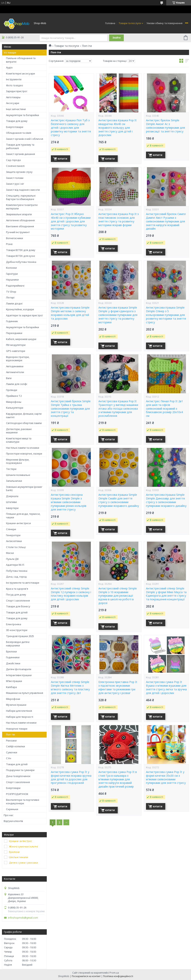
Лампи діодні (14, 303)
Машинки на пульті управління (25, 693)
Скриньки (12, 809)
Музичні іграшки (16, 705)
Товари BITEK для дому (21, 250)
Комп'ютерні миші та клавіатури (19, 440)
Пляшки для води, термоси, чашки (23, 516)
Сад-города (13, 160)
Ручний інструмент (18, 232)
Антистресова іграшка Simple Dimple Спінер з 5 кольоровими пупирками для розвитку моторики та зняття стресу (166, 315)
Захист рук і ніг (15, 184)
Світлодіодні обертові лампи (24, 423)
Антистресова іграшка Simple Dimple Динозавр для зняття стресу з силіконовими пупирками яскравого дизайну (166, 500)
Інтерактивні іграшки (19, 675)
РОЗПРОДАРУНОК (17, 794)
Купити (62, 159)
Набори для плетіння (19, 711)
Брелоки (11, 651)
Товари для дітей (17, 612)
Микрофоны (14, 402)
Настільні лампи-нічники (21, 723)
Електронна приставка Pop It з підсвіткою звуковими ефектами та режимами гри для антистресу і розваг (118, 688)
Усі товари (10, 52)
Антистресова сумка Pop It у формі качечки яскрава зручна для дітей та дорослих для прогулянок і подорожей (71, 778)
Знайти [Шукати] (117, 38)
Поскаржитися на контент (86, 976)
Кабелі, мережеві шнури (21, 339)
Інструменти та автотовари (23, 583)
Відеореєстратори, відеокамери (18, 359)
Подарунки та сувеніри (20, 770)
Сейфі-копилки (15, 746)
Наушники (12, 280)
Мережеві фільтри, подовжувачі (18, 461)
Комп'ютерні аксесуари (20, 73)
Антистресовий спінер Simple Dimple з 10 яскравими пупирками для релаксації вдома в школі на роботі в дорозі (118, 596)
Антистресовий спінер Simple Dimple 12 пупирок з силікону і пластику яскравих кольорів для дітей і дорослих (71, 594)
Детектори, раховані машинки (19, 431)
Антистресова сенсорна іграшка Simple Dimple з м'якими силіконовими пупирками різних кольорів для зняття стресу (69, 502)
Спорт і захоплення (18, 601)
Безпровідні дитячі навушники (18, 644)
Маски (10, 553)
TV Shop (11, 292)
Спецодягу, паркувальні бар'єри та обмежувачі (21, 197)
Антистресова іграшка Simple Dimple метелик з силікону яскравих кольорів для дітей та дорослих (70, 313)
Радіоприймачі (15, 286)
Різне (9, 244)
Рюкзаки (11, 740)
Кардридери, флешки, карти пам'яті (24, 415)
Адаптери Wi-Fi (15, 565)
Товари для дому (17, 121)
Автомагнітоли (15, 372)
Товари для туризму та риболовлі (20, 146)
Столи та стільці (16, 547)
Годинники (13, 657)
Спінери (11, 529)
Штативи (11, 502)
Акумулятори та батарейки (23, 115)
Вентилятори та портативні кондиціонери (23, 802)
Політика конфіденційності (118, 976)
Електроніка (14, 624)
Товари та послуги (130, 23)
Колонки (11, 268)
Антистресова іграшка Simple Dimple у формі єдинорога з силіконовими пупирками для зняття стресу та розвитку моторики (118, 315)
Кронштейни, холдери (20, 309)
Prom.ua (114, 973)
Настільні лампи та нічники (23, 448)
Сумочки (12, 752)
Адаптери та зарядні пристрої (24, 315)
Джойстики (13, 663)
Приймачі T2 (14, 396)
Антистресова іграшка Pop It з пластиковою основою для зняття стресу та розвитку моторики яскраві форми (119, 220)
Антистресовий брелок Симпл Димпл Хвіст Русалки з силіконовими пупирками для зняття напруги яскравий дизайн (166, 221)
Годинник (12, 321)
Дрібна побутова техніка (21, 262)
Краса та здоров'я (17, 589)
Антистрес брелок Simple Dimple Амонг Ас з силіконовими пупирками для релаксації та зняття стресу (165, 126)
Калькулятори (15, 408)
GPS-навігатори (16, 351)
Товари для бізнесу (18, 606)
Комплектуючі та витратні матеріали (22, 207)
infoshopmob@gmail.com (23, 918)
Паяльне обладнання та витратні (21, 60)
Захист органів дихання (20, 154)
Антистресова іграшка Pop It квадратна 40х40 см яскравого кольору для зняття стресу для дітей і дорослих (118, 128)
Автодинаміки (15, 366)
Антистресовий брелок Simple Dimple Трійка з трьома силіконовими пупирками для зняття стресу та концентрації (71, 409)
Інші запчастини (16, 109)
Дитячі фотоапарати (19, 669)
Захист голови (15, 178)
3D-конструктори (17, 630)
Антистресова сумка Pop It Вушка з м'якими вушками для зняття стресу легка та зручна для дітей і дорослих (166, 688)
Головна (110, 23)
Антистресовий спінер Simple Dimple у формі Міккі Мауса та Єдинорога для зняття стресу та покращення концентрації (166, 594)
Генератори (13, 535)
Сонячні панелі (15, 166)
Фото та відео (15, 85)
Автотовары (13, 97)
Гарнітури (12, 274)
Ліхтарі (10, 297)
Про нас (9, 815)
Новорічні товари (17, 729)
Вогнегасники (15, 238)
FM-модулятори (16, 345)
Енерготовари (15, 127)
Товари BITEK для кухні (20, 256)
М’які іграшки (14, 681)
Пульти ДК (12, 559)
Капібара (11, 687)
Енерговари (13, 788)
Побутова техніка (17, 571)
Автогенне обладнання (20, 220)
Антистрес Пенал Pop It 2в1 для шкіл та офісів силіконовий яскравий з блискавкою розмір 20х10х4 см (164, 409)
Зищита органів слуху (19, 172)
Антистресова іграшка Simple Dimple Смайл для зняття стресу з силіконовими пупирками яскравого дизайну (119, 500)
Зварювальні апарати (19, 214)
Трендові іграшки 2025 (20, 636)
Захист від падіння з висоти (23, 190)
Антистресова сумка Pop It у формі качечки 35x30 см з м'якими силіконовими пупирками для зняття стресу (166, 778)
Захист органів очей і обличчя (25, 139)
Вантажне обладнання (20, 226)
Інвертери (12, 508)
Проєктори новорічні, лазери (24, 454)
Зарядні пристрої (17, 91)
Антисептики (14, 541)
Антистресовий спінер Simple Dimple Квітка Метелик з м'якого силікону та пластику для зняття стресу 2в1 (70, 688)
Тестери (11, 469)
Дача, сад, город (16, 577)
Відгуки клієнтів (13, 821)
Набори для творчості (20, 717)
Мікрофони (13, 699)
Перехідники (14, 333)
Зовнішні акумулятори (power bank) (24, 489)
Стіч (9, 758)
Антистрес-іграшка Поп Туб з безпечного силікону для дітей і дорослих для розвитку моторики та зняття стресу (71, 128)
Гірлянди (12, 390)
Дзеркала (12, 496)
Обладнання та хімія (19, 133)
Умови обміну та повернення (164, 23)
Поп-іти (11, 734)
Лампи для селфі (17, 384)
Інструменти (14, 79)
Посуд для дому (16, 594)
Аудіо (9, 67)
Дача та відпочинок (18, 776)
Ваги (9, 378)
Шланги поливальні (18, 475)
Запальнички (14, 481)
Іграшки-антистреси (18, 523)
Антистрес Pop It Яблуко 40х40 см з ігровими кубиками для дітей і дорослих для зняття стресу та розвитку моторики (71, 221)
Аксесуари (13, 103)
